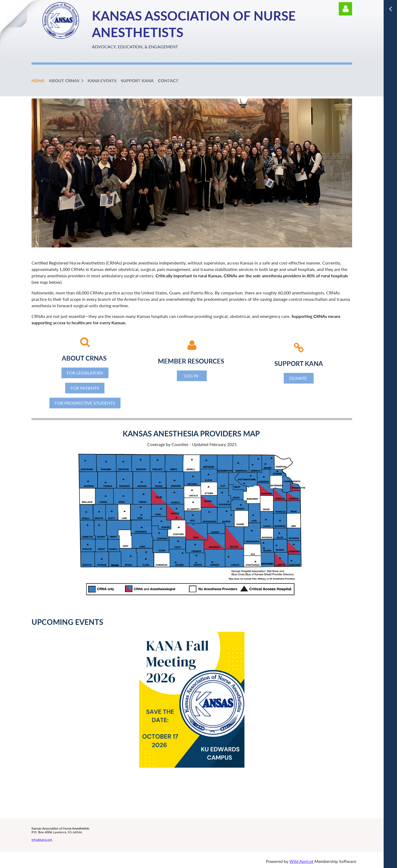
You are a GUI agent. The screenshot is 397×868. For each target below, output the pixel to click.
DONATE (299, 378)
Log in (345, 9)
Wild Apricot (301, 861)
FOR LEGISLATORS (85, 373)
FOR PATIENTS (85, 388)
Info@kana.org (42, 840)
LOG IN (192, 376)
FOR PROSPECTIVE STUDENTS (85, 403)
